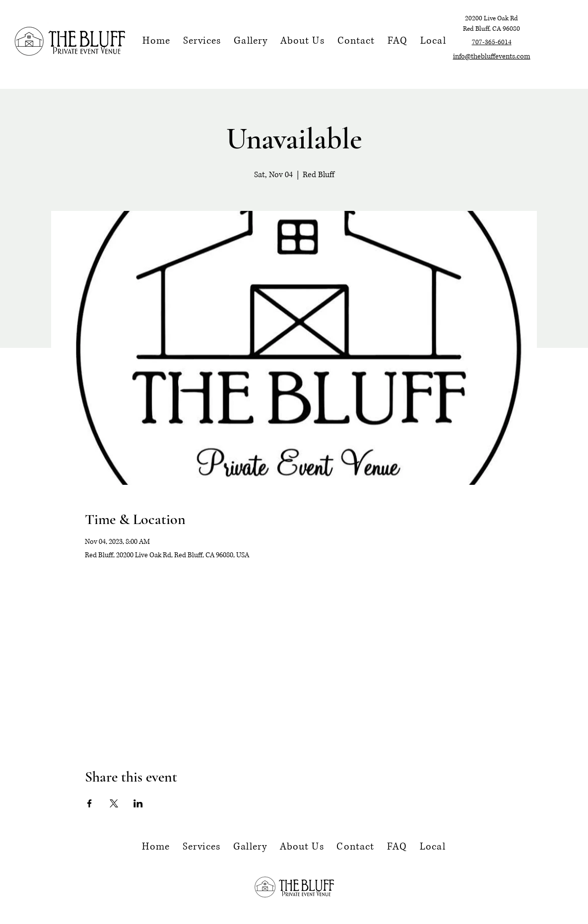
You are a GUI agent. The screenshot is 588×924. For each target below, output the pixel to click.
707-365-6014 (492, 42)
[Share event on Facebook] (90, 803)
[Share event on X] (114, 803)
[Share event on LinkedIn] (138, 803)
